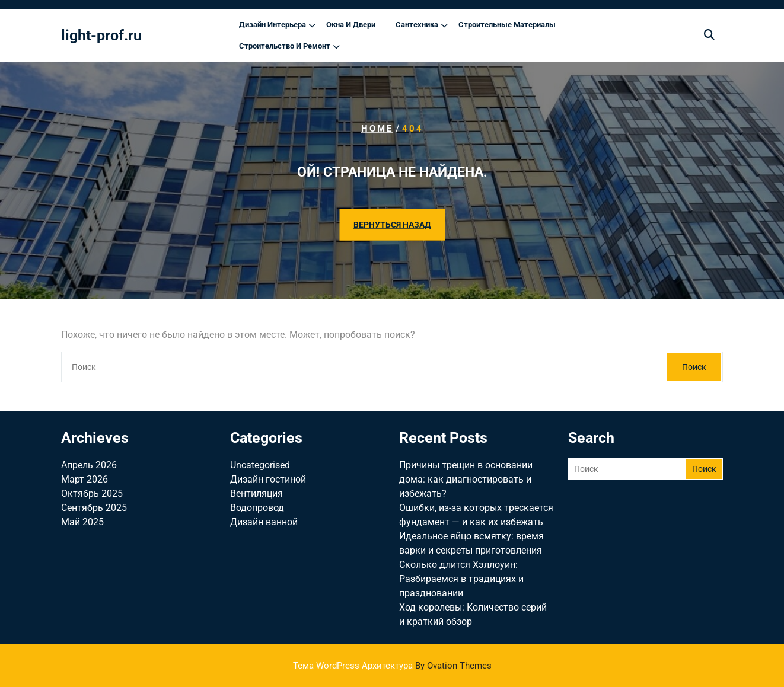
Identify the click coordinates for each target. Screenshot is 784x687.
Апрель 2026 (89, 465)
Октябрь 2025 (92, 493)
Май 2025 (82, 522)
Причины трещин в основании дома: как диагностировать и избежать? (466, 479)
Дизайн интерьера (273, 25)
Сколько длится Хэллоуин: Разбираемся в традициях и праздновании (461, 579)
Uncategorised (260, 465)
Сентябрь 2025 (94, 508)
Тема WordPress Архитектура (392, 666)
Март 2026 (85, 479)
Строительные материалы (507, 25)
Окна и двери (351, 25)
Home (377, 129)
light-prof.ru (101, 35)
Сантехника (417, 25)
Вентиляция (256, 493)
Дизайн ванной (264, 522)
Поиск (694, 367)
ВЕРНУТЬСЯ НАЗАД (392, 224)
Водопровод (257, 508)
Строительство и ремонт (285, 46)
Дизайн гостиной (268, 479)
